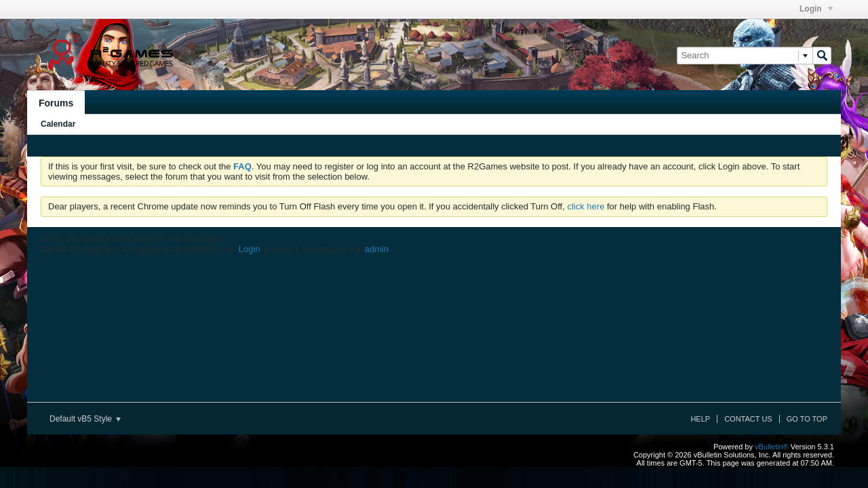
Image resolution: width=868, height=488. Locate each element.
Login (816, 9)
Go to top (807, 419)
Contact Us (748, 419)
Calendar (58, 124)
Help (700, 419)
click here (586, 206)
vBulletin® (772, 447)
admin (376, 249)
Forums (56, 103)
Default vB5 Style (85, 419)
